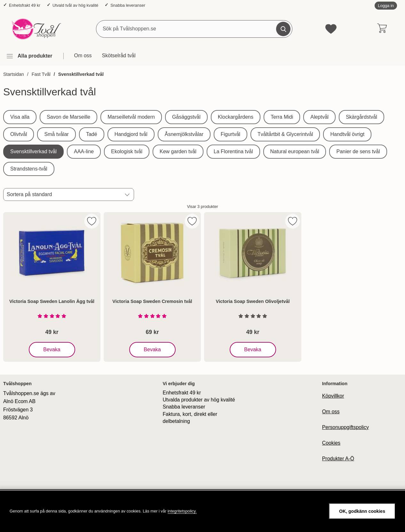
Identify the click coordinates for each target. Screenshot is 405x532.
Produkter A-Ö (338, 459)
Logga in (386, 6)
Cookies (331, 443)
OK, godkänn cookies (362, 511)
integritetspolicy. (182, 511)
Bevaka (52, 350)
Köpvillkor (333, 396)
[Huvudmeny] (29, 56)
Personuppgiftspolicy (345, 427)
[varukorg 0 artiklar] (382, 29)
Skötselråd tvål (119, 56)
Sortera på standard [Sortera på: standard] (29, 194)
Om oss (83, 56)
